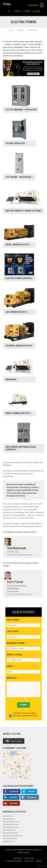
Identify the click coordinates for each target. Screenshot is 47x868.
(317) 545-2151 (33, 5)
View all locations (14, 741)
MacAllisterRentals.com (11, 833)
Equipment (21, 30)
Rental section (12, 518)
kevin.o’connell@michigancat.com (19, 594)
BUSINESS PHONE (16, 643)
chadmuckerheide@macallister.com (20, 555)
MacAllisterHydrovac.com (11, 822)
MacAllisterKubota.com (11, 824)
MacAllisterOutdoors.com (11, 827)
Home (11, 30)
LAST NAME (12, 631)
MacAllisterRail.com (9, 830)
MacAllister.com (8, 816)
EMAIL (10, 666)
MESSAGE (12, 678)
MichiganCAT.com (9, 841)
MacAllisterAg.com (9, 819)
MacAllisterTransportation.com (13, 836)
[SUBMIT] (23, 705)
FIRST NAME (13, 620)
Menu (42, 5)
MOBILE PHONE (14, 655)
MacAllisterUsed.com (10, 839)
